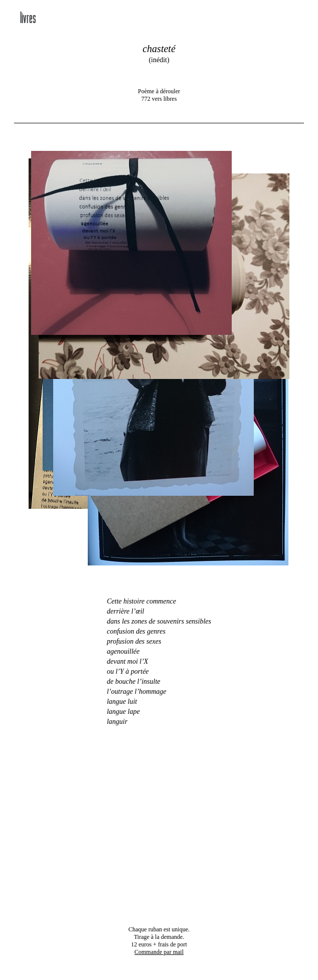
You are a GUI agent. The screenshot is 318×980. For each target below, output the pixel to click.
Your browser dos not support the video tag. (159, 825)
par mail (159, 952)
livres (28, 19)
